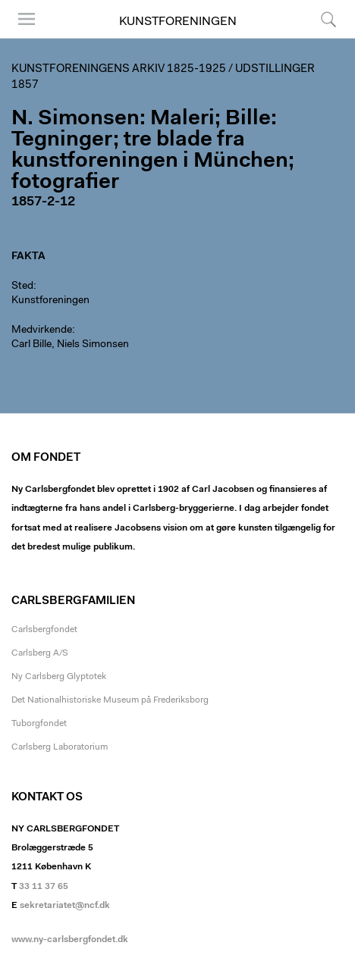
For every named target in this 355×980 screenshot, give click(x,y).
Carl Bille (31, 345)
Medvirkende (42, 330)
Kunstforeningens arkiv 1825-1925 (119, 69)
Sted (22, 286)
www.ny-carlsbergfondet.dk (70, 940)
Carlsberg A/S (40, 653)
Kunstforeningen (178, 22)
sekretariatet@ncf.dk (65, 906)
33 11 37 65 (44, 887)
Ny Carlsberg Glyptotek (59, 677)
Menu (27, 19)
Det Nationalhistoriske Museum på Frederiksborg (110, 700)
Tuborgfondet (39, 724)
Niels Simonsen (93, 345)
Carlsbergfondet (44, 630)
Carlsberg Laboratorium (60, 747)
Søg (328, 19)
